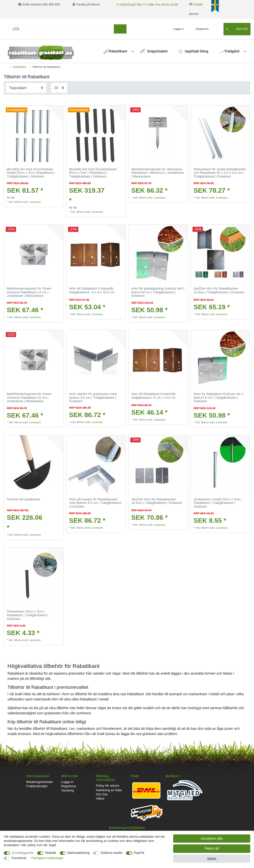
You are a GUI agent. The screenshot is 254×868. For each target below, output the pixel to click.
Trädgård (232, 51)
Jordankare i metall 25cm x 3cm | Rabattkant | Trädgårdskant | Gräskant (218, 503)
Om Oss (102, 794)
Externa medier (112, 853)
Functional (19, 858)
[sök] (120, 29)
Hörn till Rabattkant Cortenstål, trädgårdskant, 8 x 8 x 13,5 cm (154, 396)
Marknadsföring (79, 853)
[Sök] (61, 29)
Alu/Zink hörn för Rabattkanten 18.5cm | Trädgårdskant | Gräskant (157, 501)
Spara (212, 859)
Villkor (100, 799)
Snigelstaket (157, 51)
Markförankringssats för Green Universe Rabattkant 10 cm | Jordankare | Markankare (29, 398)
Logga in (67, 782)
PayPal (139, 853)
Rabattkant (119, 51)
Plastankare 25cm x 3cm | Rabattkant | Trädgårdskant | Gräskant (27, 615)
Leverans (35, 202)
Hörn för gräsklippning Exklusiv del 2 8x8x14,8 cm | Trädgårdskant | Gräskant (158, 292)
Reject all (212, 848)
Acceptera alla (212, 838)
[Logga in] (176, 29)
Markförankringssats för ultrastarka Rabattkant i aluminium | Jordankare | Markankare (158, 173)
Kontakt (193, 4)
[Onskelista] (217, 29)
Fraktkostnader (37, 786)
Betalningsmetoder (40, 782)
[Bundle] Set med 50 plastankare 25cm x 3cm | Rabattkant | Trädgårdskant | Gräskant (93, 173)
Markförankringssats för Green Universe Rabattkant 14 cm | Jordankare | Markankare (29, 292)
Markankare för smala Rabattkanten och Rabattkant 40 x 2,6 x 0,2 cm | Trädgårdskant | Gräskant (220, 173)
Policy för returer (108, 786)
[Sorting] (26, 88)
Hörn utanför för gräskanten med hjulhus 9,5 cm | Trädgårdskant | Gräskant (93, 398)
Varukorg (67, 790)
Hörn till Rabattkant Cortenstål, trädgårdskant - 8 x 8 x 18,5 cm (92, 290)
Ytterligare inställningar (47, 858)
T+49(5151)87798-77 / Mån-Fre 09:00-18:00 (145, 4)
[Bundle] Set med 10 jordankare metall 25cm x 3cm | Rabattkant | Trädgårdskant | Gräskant (31, 173)
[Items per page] (59, 88)
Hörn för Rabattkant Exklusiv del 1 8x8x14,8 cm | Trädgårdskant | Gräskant (218, 398)
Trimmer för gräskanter (23, 499)
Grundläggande (23, 853)
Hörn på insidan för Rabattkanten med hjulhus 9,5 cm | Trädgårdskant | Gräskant (95, 503)
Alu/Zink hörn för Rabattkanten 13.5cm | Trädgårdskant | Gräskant (219, 290)
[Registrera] (199, 29)
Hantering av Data (109, 790)
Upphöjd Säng (197, 51)
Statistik (50, 853)
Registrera (68, 786)
